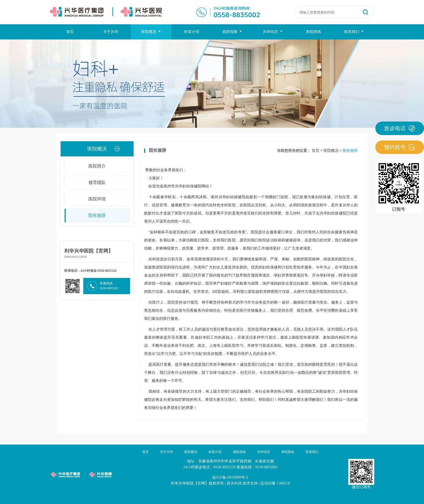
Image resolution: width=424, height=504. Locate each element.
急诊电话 (400, 128)
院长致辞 (85, 216)
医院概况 (151, 32)
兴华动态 (273, 32)
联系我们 (354, 32)
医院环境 (85, 199)
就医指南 (232, 32)
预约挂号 (400, 147)
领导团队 (85, 183)
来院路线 (313, 32)
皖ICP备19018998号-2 (230, 477)
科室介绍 (192, 32)
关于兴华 (111, 32)
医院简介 (85, 166)
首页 (70, 32)
